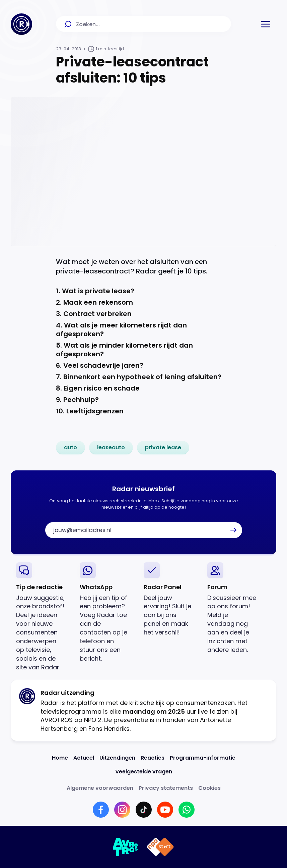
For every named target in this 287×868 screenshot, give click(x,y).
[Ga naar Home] (21, 24)
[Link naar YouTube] (165, 810)
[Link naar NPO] (160, 847)
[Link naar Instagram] (122, 810)
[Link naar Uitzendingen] (117, 758)
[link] (70, 448)
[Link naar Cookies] (209, 788)
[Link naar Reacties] (153, 758)
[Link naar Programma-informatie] (203, 758)
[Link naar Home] (60, 758)
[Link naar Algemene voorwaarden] (100, 788)
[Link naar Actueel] (84, 758)
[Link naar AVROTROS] (126, 847)
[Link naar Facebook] (101, 810)
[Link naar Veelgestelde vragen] (144, 772)
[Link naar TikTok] (144, 810)
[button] (266, 24)
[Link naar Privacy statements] (166, 788)
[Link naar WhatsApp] (187, 810)
